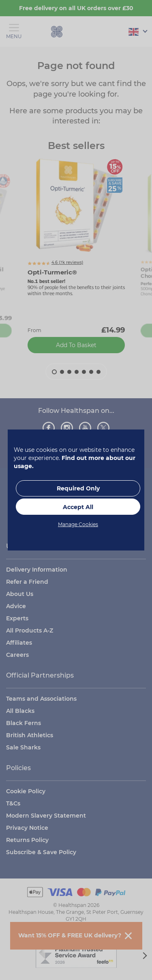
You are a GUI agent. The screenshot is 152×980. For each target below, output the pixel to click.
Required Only (78, 488)
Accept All (78, 507)
